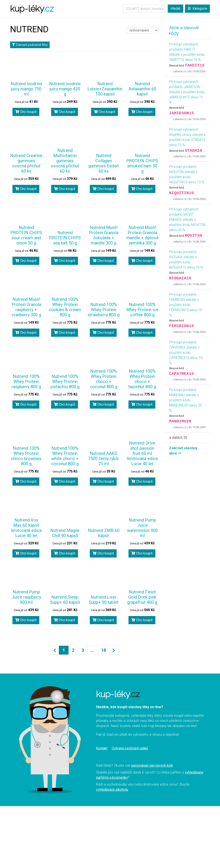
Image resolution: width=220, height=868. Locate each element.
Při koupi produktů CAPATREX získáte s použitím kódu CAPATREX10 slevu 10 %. (186, 353)
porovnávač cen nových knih (152, 765)
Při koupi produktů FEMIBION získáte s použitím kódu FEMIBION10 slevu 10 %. (186, 305)
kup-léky (32, 8)
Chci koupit (26, 112)
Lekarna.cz (180, 71)
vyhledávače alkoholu (112, 790)
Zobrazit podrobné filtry (30, 45)
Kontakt (102, 748)
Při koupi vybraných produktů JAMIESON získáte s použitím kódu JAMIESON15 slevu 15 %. (187, 92)
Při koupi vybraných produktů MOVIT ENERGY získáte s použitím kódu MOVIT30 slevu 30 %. (187, 220)
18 (104, 650)
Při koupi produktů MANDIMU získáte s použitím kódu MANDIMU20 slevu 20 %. (185, 400)
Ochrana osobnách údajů (130, 748)
